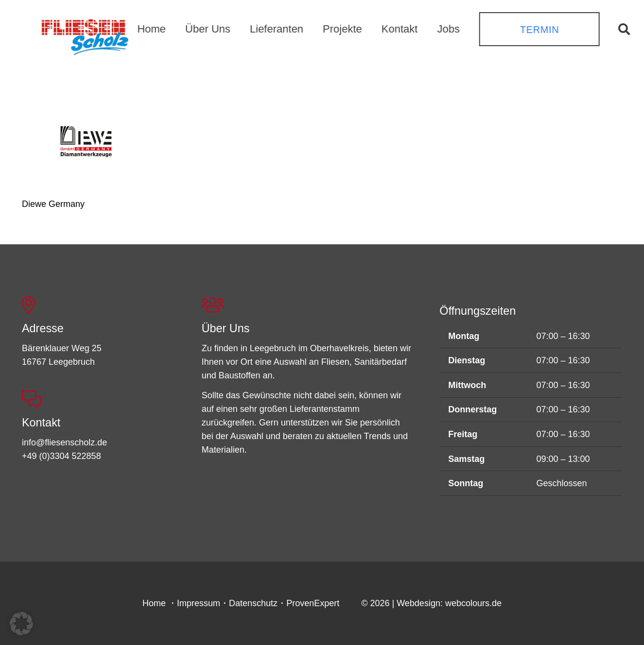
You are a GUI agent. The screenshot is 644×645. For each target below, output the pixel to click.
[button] (624, 29)
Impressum (199, 603)
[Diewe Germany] (87, 144)
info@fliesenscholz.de (64, 442)
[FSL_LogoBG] (85, 35)
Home (154, 603)
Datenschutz (253, 603)
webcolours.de (473, 603)
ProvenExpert (313, 603)
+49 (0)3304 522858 (61, 456)
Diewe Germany (53, 204)
